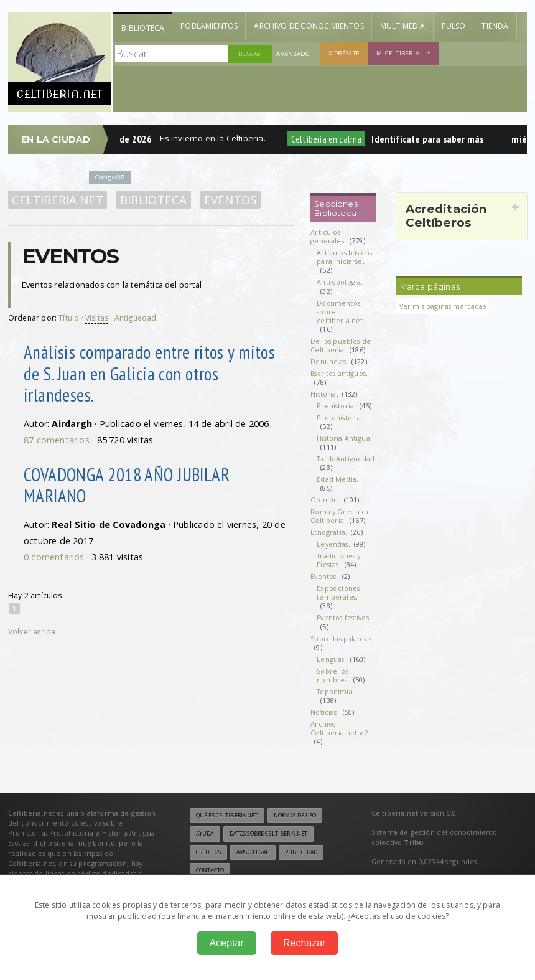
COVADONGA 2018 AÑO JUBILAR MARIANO (127, 486)
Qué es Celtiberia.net (227, 816)
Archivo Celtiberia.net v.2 (339, 728)
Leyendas (332, 544)
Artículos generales (327, 236)
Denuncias (328, 361)
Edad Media (337, 479)
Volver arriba (32, 632)
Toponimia (334, 691)
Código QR (110, 177)
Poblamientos (209, 26)
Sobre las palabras (341, 638)
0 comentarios (54, 557)
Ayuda (205, 834)
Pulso (454, 26)
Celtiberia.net (58, 200)
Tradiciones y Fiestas (338, 560)
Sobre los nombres (332, 675)
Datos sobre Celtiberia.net (268, 834)
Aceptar (227, 943)
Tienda (495, 26)
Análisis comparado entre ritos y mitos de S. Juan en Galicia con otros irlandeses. (149, 374)
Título (69, 318)
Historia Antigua (343, 438)
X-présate (344, 53)
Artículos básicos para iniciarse (344, 257)
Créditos (208, 852)
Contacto (210, 870)
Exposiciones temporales (338, 592)
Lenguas (330, 659)
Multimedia (403, 26)
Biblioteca (143, 28)
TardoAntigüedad (346, 459)
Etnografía (328, 532)
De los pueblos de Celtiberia (341, 345)
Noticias (323, 712)
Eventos (230, 200)
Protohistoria (339, 417)
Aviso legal (253, 852)
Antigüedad (136, 318)
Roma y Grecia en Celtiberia (341, 516)
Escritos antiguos (338, 373)
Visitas (97, 318)
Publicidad (301, 852)
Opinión (324, 500)
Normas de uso (295, 816)
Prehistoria (335, 406)
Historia (323, 394)
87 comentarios (57, 440)
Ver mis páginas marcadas (443, 306)
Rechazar (304, 943)
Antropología (339, 282)
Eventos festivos (343, 617)
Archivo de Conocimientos (309, 26)
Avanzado (293, 54)
